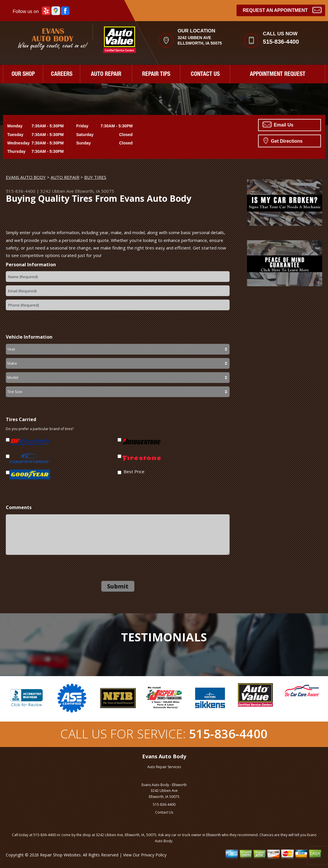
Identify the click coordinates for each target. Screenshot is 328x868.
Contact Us (164, 812)
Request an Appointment (282, 10)
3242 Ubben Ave (57, 191)
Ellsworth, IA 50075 (95, 191)
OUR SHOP (23, 75)
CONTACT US (205, 75)
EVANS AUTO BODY (26, 177)
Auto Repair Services (164, 767)
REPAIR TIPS (156, 75)
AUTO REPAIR (106, 75)
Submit (118, 586)
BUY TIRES (95, 177)
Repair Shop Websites (60, 855)
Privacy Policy (154, 855)
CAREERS (62, 75)
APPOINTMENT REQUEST (278, 75)
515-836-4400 (281, 42)
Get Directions (283, 140)
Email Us (278, 124)
